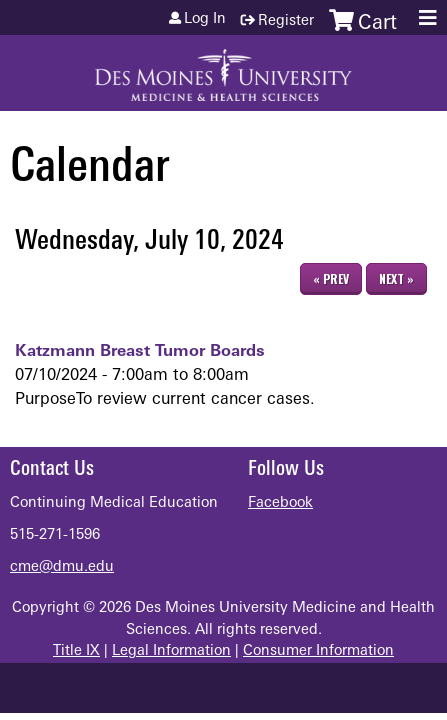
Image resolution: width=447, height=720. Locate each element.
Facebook (280, 503)
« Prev (331, 278)
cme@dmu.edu (62, 567)
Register (286, 21)
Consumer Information (318, 651)
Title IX (76, 651)
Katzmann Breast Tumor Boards (140, 352)
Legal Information (171, 651)
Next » (396, 278)
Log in (205, 20)
